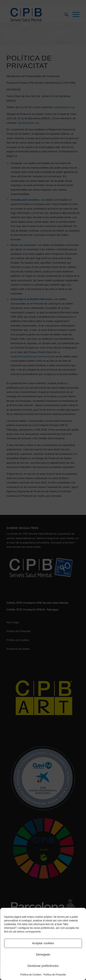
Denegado (43, 954)
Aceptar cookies (43, 943)
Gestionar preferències (43, 966)
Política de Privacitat (55, 975)
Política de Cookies (31, 975)
